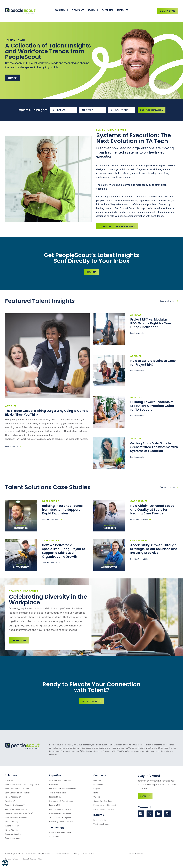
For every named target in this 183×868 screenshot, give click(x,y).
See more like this (167, 301)
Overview (9, 780)
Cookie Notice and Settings (33, 859)
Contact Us (167, 11)
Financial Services (57, 797)
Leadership (98, 785)
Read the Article (12, 446)
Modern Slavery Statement (105, 805)
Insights (123, 10)
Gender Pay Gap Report (103, 801)
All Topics (59, 110)
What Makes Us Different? (60, 780)
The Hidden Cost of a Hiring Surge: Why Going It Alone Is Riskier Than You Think (47, 413)
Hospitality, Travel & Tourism (61, 822)
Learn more (19, 641)
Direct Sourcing (12, 822)
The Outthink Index (101, 824)
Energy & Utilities (56, 805)
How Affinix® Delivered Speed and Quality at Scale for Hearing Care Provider (152, 510)
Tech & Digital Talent (58, 793)
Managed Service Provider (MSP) (101, 751)
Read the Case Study (51, 519)
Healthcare (54, 785)
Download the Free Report (117, 226)
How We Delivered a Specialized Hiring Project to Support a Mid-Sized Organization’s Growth (64, 551)
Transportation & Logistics (60, 818)
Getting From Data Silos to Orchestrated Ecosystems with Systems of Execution (154, 447)
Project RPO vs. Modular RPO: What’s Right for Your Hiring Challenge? (151, 323)
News (96, 793)
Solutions (61, 10)
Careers (97, 797)
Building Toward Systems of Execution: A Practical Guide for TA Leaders (152, 406)
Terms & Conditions (62, 854)
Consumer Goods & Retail (60, 813)
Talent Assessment (13, 797)
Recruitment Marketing (15, 838)
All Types (87, 110)
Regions (93, 10)
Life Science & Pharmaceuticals (63, 789)
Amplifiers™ (10, 801)
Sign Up (13, 78)
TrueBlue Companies (135, 854)
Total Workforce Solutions (129, 751)
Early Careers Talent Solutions (18, 793)
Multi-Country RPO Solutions (17, 789)
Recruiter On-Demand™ (15, 805)
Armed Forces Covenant (104, 809)
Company (78, 10)
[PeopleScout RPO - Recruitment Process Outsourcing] (21, 11)
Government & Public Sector (61, 801)
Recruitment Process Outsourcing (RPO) (67, 751)
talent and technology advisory (159, 751)
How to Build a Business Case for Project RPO (153, 363)
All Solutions (120, 110)
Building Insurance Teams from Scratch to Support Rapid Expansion (62, 510)
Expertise (108, 10)
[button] (5, 863)
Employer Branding (13, 834)
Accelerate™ (54, 837)
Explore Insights (152, 110)
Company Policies (90, 854)
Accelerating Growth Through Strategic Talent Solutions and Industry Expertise (154, 549)
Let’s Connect (92, 701)
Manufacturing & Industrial (60, 809)
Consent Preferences (13, 859)
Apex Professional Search (16, 809)
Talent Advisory (12, 830)
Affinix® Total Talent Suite (60, 832)
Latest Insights (100, 820)
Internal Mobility (12, 826)
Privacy (76, 854)
